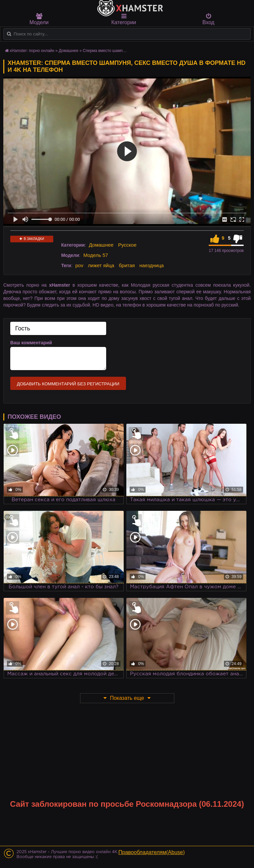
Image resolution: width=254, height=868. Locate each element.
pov (79, 265)
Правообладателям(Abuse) (152, 852)
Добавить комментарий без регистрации (68, 384)
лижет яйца (101, 265)
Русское (127, 245)
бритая (127, 265)
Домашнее (101, 245)
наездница (152, 265)
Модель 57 (96, 255)
